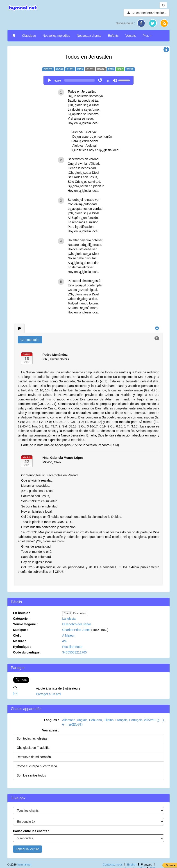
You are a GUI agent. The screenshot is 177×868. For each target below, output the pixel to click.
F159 (80, 69)
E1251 (70, 69)
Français (121, 720)
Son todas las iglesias (32, 738)
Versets (131, 36)
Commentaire (30, 340)
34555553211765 (74, 652)
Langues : (51, 720)
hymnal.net (24, 865)
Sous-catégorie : (25, 624)
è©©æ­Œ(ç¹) (154, 720)
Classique (29, 36)
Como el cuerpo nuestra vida (37, 766)
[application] (88, 80)
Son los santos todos (31, 775)
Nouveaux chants (89, 36)
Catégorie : (21, 619)
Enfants (113, 36)
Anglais (82, 720)
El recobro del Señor (77, 624)
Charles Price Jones (76, 630)
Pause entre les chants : (31, 831)
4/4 (64, 641)
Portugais (136, 720)
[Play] (50, 80)
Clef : (17, 635)
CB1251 (48, 69)
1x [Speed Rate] (108, 81)
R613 (111, 69)
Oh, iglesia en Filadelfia (33, 748)
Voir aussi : (50, 730)
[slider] (79, 80)
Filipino (109, 720)
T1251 (130, 69)
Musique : (20, 630)
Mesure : (20, 641)
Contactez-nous (113, 865)
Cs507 (60, 69)
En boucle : (22, 613)
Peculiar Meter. (73, 647)
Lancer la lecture (27, 849)
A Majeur (68, 635)
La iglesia (69, 619)
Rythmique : (22, 647)
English (132, 865)
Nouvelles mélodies (56, 36)
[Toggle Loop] (100, 80)
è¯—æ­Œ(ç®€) (72, 724)
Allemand (69, 720)
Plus (147, 36)
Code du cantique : (27, 652)
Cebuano (95, 720)
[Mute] (115, 80)
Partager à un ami (49, 694)
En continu (80, 613)
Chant (67, 613)
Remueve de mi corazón (34, 757)
